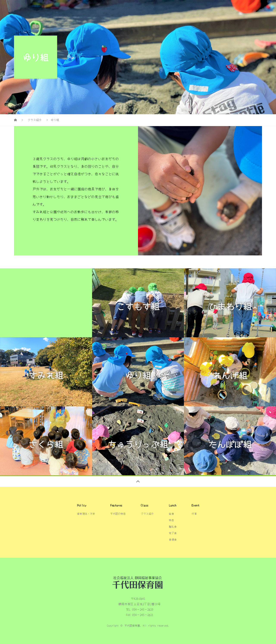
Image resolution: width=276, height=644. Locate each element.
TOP (127, 8)
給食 (235, 8)
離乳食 (173, 526)
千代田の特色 (150, 8)
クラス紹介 (212, 8)
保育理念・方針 (182, 8)
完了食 (173, 533)
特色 (171, 520)
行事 (253, 8)
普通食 (173, 539)
